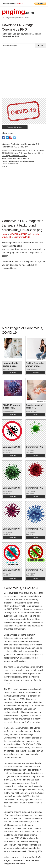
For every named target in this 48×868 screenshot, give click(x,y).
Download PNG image (15, 127)
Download (12, 373)
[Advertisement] (24, 74)
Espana (20, 3)
